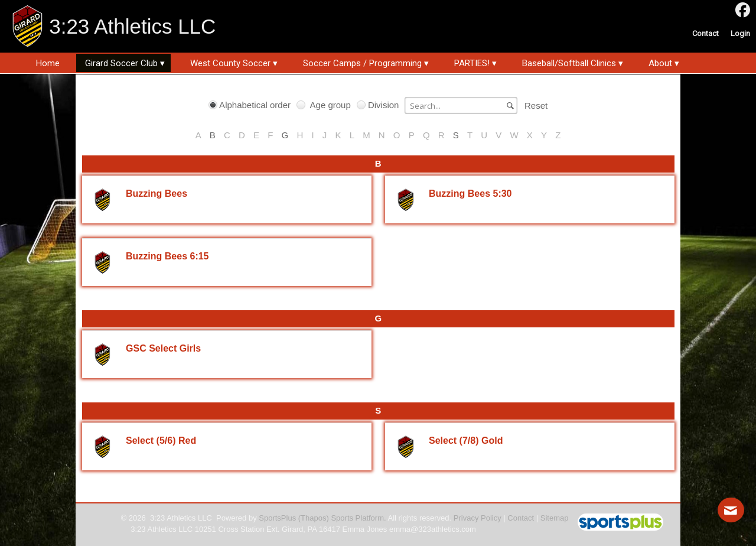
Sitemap (555, 518)
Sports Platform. (358, 518)
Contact (521, 518)
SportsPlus (277, 518)
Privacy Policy (478, 518)
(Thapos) (314, 518)
